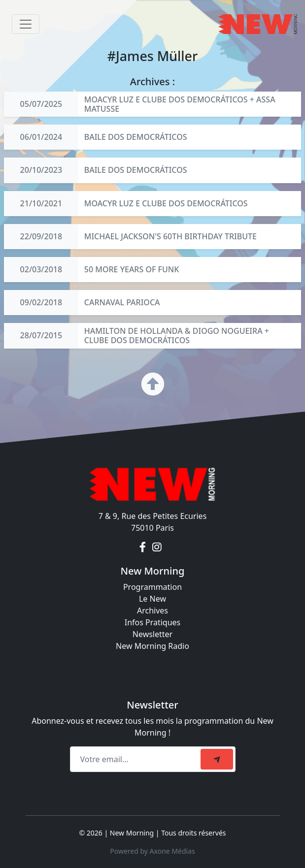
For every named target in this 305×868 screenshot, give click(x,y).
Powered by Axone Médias (152, 851)
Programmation (152, 587)
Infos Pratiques (153, 622)
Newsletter (152, 634)
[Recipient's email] (137, 759)
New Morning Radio (152, 646)
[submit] (217, 759)
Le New (152, 599)
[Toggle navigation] (26, 24)
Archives (152, 611)
